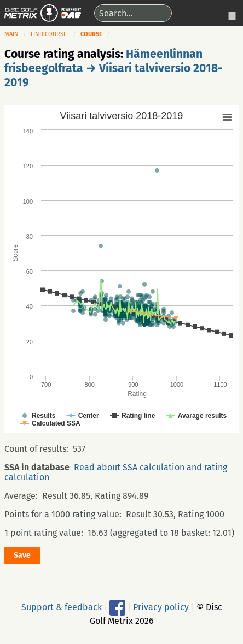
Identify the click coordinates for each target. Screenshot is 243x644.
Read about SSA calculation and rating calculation (116, 472)
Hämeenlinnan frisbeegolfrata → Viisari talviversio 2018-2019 (114, 69)
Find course (49, 34)
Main (11, 34)
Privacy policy (161, 607)
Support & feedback (62, 607)
